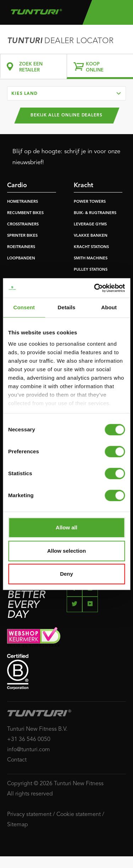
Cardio (17, 185)
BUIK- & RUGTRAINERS (95, 213)
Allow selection (66, 551)
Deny (66, 574)
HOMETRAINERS (23, 202)
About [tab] (109, 307)
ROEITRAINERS (21, 247)
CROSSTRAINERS (23, 225)
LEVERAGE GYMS (90, 225)
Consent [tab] (24, 307)
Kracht (84, 185)
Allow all (66, 527)
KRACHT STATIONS (91, 247)
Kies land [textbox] (24, 94)
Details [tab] (67, 307)
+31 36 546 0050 (29, 740)
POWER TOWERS (90, 202)
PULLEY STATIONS (91, 270)
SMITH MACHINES (91, 258)
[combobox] (66, 93)
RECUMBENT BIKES (25, 213)
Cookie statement (79, 815)
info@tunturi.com (29, 750)
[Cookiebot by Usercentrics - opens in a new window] (95, 288)
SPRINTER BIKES (22, 236)
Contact (17, 760)
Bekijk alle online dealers (66, 115)
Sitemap (18, 825)
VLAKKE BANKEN (91, 236)
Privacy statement (29, 815)
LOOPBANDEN (21, 258)
